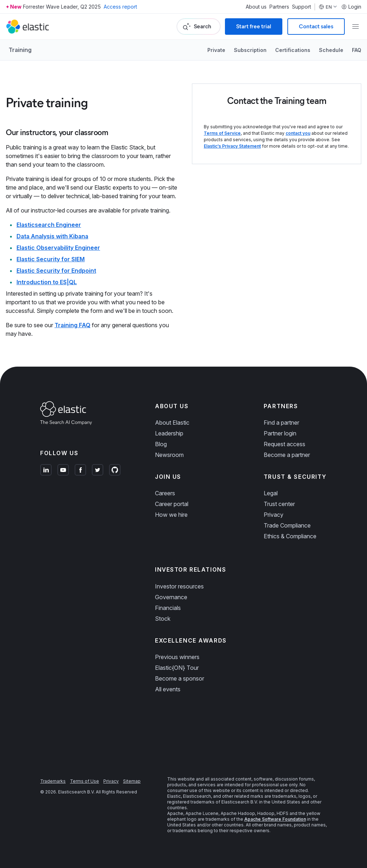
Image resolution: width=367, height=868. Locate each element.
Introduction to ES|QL (47, 282)
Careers (165, 493)
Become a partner (287, 455)
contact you (298, 133)
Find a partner (281, 423)
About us (256, 7)
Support (302, 7)
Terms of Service (222, 133)
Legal (271, 493)
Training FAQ (72, 325)
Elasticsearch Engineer (49, 225)
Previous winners (177, 657)
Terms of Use (84, 781)
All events (168, 689)
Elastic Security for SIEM (51, 259)
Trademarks (53, 781)
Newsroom (169, 455)
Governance (171, 597)
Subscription (250, 50)
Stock (163, 619)
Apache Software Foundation (275, 819)
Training (20, 50)
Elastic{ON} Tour (177, 668)
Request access (284, 444)
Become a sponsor (180, 678)
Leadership (169, 433)
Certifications (293, 50)
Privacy (274, 515)
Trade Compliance (287, 525)
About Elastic (172, 423)
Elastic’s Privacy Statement (232, 146)
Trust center (279, 504)
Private (216, 50)
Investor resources (179, 586)
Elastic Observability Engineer (58, 248)
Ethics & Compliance (290, 536)
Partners (279, 7)
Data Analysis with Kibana (52, 236)
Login (351, 7)
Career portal (172, 504)
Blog (161, 444)
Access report (120, 7)
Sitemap (132, 781)
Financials (168, 608)
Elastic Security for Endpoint (56, 271)
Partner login (280, 433)
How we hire (171, 515)
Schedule (331, 50)
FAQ (357, 50)
